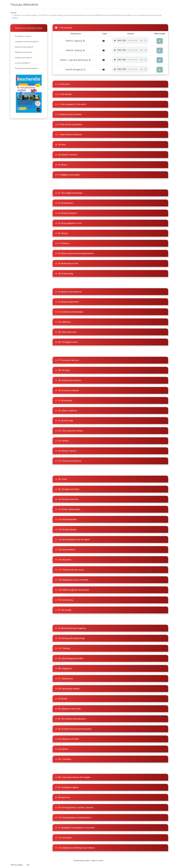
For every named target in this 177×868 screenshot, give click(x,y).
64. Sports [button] (62, 749)
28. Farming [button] (62, 370)
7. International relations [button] (69, 135)
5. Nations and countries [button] (68, 114)
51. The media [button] (63, 610)
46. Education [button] (63, 560)
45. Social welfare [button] (65, 550)
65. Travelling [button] (63, 759)
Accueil (14, 13)
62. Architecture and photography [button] (73, 729)
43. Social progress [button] (66, 529)
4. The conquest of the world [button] (71, 104)
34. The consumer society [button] (69, 431)
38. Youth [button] (61, 479)
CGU (28, 865)
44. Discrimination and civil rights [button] (73, 540)
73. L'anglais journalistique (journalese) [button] (75, 848)
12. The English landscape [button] (69, 193)
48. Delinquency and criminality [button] (72, 580)
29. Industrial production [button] (68, 380)
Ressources (24, 5)
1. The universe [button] (64, 28)
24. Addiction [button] (63, 322)
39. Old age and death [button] (67, 489)
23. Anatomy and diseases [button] (69, 312)
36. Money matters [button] (66, 451)
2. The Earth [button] (62, 84)
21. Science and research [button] (69, 292)
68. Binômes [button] (63, 797)
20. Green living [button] (64, 274)
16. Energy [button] (61, 233)
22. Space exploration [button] (67, 302)
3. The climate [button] (63, 94)
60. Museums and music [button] (68, 709)
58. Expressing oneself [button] (67, 689)
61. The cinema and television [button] (71, 719)
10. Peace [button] (61, 165)
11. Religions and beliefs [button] (67, 175)
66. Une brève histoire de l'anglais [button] (73, 777)
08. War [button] (60, 145)
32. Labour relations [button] (66, 411)
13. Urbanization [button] (64, 203)
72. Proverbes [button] (63, 838)
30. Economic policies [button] (67, 390)
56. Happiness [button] (63, 668)
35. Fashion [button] (62, 441)
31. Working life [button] (64, 401)
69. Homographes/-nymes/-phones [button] (74, 808)
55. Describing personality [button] (69, 658)
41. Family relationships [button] (68, 509)
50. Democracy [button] (64, 600)
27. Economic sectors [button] (67, 360)
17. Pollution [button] (62, 243)
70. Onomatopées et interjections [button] (73, 818)
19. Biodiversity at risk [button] (67, 263)
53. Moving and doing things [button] (70, 638)
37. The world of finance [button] (68, 461)
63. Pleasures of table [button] (67, 739)
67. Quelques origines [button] (67, 787)
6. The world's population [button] (69, 124)
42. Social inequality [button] (66, 519)
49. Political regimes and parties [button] (72, 590)
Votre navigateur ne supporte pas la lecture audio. (130, 41)
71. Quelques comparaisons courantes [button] (75, 828)
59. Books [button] (61, 699)
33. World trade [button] (64, 421)
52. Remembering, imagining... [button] (71, 628)
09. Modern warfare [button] (66, 155)
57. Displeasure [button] (64, 679)
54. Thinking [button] (62, 648)
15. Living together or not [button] (68, 223)
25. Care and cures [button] (66, 332)
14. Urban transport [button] (66, 213)
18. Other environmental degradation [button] (75, 253)
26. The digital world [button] (66, 342)
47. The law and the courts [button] (70, 570)
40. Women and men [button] (67, 499)
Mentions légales (17, 865)
